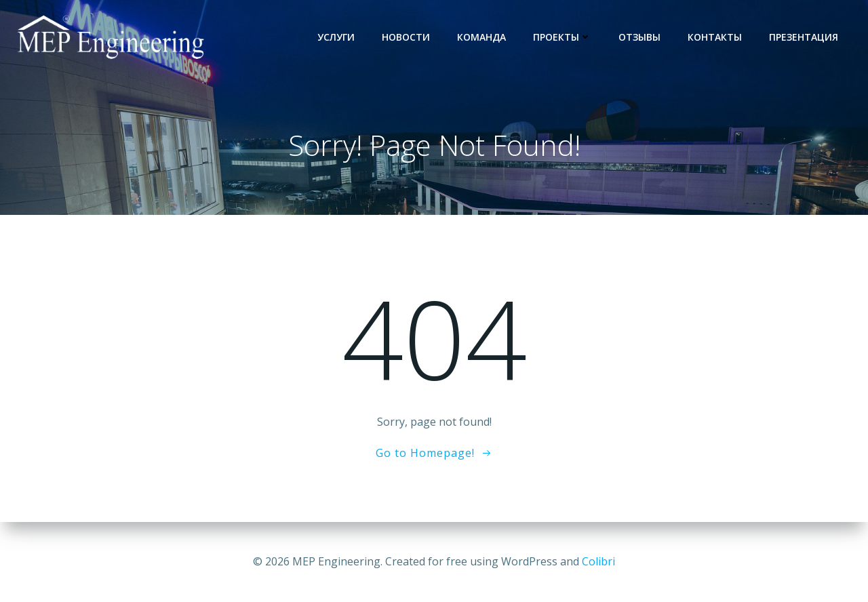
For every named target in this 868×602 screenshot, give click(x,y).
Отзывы (639, 37)
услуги (336, 37)
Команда (481, 37)
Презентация (804, 37)
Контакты (715, 37)
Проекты (562, 37)
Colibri (598, 561)
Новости (406, 37)
